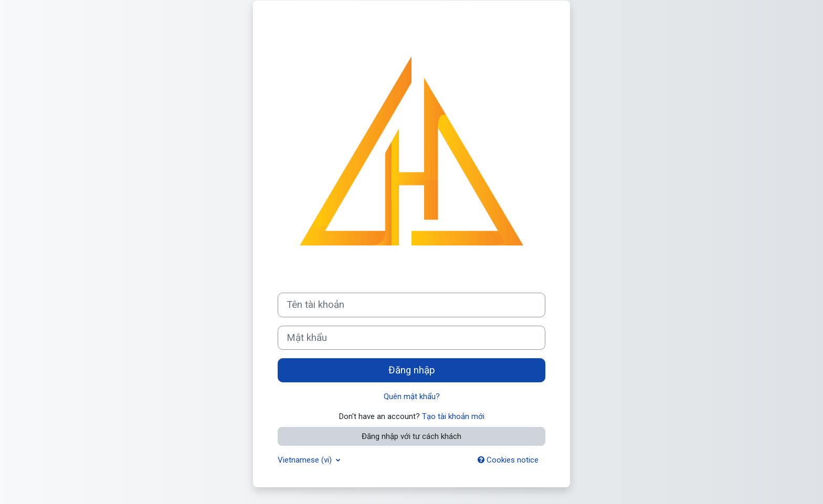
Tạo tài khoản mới (453, 416)
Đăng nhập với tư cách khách (411, 436)
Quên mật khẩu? (412, 396)
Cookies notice (508, 460)
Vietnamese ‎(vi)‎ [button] (306, 460)
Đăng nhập (412, 370)
